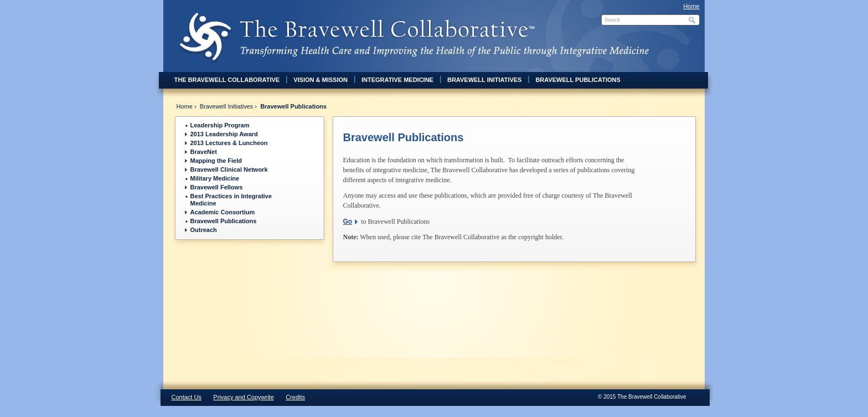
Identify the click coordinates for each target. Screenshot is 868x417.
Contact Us (187, 397)
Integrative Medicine (397, 80)
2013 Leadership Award (224, 134)
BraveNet (204, 152)
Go (348, 222)
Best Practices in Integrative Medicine (231, 200)
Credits (295, 397)
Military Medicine (215, 178)
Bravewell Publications (578, 80)
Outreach (204, 230)
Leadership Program (220, 125)
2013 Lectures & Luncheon (229, 143)
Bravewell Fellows (217, 187)
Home (691, 6)
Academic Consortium (223, 212)
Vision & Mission (321, 80)
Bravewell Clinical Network (229, 169)
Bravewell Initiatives (484, 80)
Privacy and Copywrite (243, 397)
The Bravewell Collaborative (227, 80)
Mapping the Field (216, 161)
